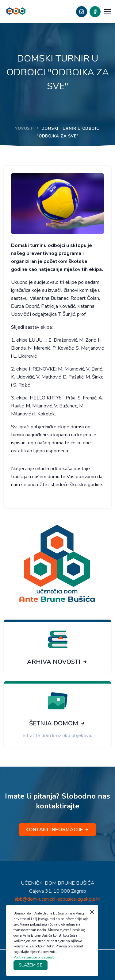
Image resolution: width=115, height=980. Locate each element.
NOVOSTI (24, 129)
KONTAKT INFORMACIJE (57, 830)
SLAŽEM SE (31, 965)
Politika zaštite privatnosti (34, 957)
